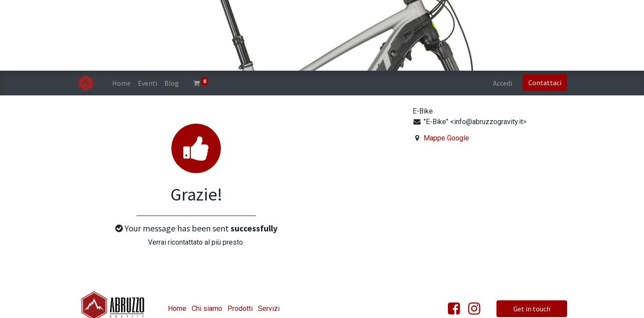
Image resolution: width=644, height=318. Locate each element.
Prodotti (240, 309)
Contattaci (545, 83)
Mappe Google (446, 138)
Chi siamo (207, 309)
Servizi (269, 309)
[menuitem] (121, 83)
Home (177, 309)
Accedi (502, 83)
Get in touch (532, 309)
